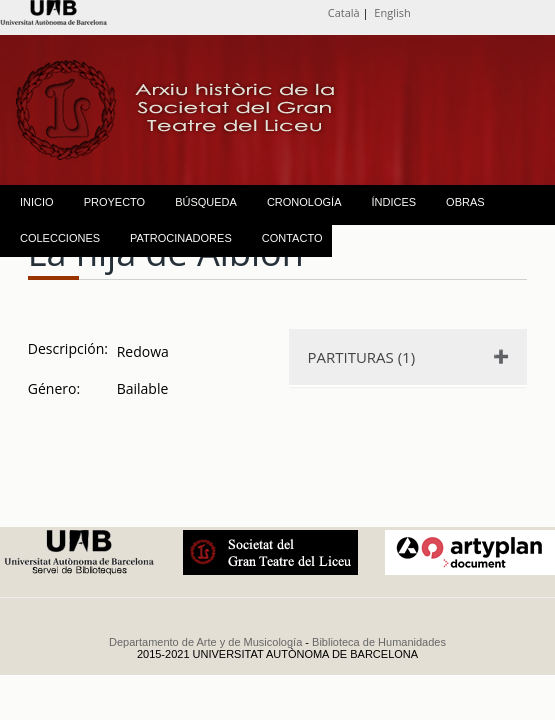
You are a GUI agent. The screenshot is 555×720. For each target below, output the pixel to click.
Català (344, 12)
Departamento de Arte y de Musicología (205, 642)
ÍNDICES (393, 202)
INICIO (37, 202)
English (392, 12)
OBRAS (465, 202)
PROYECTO (115, 202)
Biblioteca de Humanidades (379, 642)
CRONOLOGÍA (304, 202)
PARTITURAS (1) (361, 357)
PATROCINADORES (181, 238)
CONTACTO (292, 238)
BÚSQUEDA (206, 202)
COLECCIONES (60, 238)
